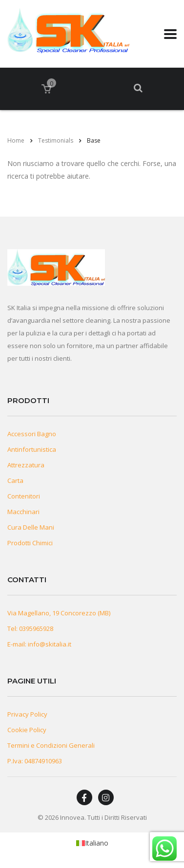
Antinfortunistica (32, 449)
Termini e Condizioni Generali (51, 745)
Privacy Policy (27, 714)
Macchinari (23, 512)
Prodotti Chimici (30, 543)
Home (16, 140)
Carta (15, 480)
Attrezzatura (26, 465)
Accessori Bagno (32, 434)
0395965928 (36, 628)
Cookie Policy (27, 730)
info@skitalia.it (50, 644)
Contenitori (24, 496)
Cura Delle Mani (31, 527)
